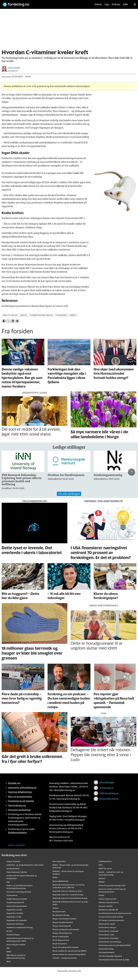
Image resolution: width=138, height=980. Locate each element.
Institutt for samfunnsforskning (20, 927)
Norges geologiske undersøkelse (66, 929)
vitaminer (61, 315)
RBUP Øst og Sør (105, 868)
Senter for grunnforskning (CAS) (112, 885)
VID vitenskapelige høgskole (110, 956)
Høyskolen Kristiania (15, 924)
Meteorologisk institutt (16, 945)
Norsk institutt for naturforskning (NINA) (69, 951)
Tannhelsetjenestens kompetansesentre (115, 913)
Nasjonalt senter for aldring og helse (67, 891)
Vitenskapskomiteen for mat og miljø (114, 960)
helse (24, 315)
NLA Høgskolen (59, 861)
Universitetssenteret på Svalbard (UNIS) (115, 945)
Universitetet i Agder (107, 924)
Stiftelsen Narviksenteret (109, 902)
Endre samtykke (16, 845)
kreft (73, 315)
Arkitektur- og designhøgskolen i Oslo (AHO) (25, 865)
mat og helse (10, 315)
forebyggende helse (41, 315)
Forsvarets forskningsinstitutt (19, 892)
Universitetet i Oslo (106, 935)
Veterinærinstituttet (107, 952)
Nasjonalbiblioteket (60, 881)
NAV (8, 948)
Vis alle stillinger (69, 494)
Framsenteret (12, 895)
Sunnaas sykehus (106, 906)
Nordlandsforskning (61, 915)
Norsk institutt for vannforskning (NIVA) (69, 954)
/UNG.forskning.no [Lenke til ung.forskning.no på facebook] (109, 793)
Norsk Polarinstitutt (61, 937)
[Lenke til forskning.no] (45, 3)
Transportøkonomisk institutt (111, 917)
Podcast (116, 4)
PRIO (101, 865)
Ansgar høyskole (13, 861)
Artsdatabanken (13, 868)
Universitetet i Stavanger (109, 938)
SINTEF (102, 882)
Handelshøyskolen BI (15, 902)
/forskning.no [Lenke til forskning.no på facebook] (106, 788)
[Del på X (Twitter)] (8, 321)
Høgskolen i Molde (14, 910)
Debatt (98, 4)
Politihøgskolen (105, 861)
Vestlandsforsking (106, 949)
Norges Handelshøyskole (63, 922)
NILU (9, 961)
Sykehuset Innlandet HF (108, 910)
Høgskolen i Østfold (15, 913)
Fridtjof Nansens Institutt (17, 899)
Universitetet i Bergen (107, 927)
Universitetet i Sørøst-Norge (110, 942)
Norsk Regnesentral (61, 940)
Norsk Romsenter (60, 944)
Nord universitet (59, 912)
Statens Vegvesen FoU (107, 899)
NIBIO (9, 952)
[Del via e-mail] (17, 321)
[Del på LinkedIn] (13, 321)
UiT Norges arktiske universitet (111, 920)
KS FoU (9, 931)
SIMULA (102, 878)
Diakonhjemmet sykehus (17, 872)
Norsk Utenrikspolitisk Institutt (66, 947)
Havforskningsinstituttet (17, 906)
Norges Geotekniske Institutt (64, 919)
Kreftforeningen (13, 935)
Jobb (125, 4)
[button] (132, 472)
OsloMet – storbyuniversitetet (65, 958)
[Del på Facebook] (4, 321)
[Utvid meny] (135, 4)
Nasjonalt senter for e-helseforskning (68, 895)
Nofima (55, 908)
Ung (107, 4)
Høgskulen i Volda (14, 917)
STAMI (101, 895)
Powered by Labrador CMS (69, 971)
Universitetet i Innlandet (108, 931)
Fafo (8, 882)
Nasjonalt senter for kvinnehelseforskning (70, 898)
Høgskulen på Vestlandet (17, 920)
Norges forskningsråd (62, 926)
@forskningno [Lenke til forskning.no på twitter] (107, 782)
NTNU (55, 877)
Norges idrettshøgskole (62, 933)
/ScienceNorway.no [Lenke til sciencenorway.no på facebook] (109, 799)
